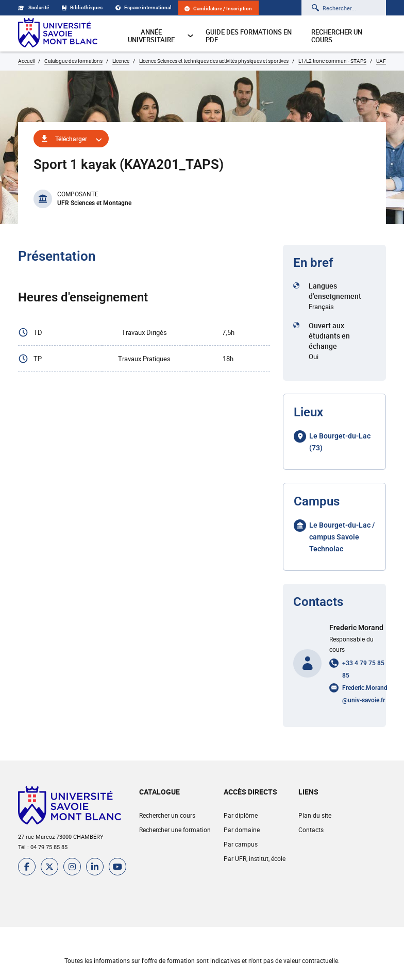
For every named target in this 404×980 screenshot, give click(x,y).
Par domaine (242, 830)
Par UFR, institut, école (255, 858)
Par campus (241, 844)
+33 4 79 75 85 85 (363, 669)
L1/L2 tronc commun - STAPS (332, 61)
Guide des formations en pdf (249, 36)
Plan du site (315, 815)
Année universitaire (161, 36)
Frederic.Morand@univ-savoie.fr (365, 694)
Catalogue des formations (73, 61)
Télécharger (71, 139)
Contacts (311, 830)
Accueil (26, 61)
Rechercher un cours (337, 36)
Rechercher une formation (175, 830)
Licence (121, 61)
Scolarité (33, 7)
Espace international (144, 7)
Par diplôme (241, 815)
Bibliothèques (82, 7)
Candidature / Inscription (218, 9)
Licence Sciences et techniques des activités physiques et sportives (214, 61)
